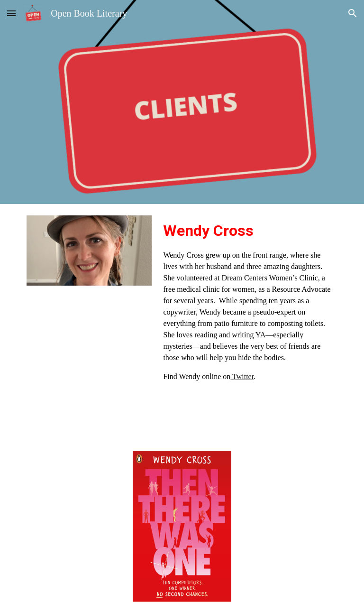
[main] (248, 301)
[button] (11, 13)
